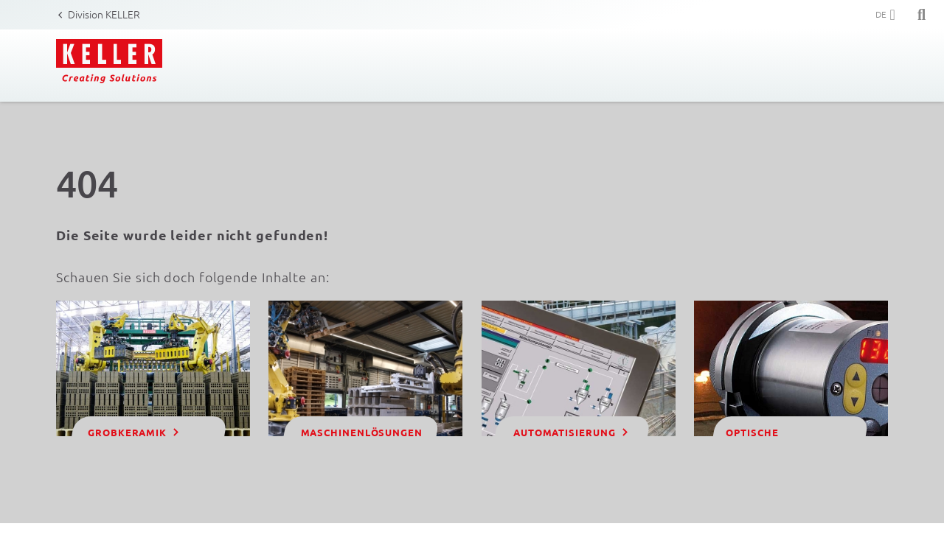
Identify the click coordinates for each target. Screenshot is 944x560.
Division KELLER (104, 14)
